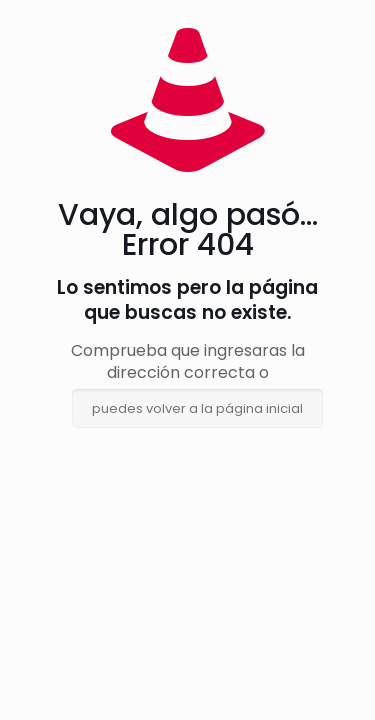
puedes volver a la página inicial (197, 408)
